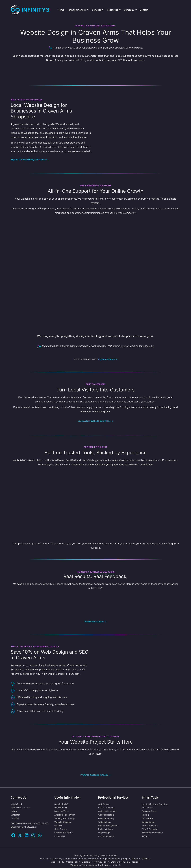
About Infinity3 (61, 804)
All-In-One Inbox (150, 826)
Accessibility (58, 862)
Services (97, 10)
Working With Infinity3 (65, 818)
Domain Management (108, 826)
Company (129, 10)
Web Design (104, 804)
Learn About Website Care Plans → (95, 421)
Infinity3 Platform (77, 10)
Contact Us (60, 836)
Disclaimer (87, 862)
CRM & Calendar (150, 829)
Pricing (145, 815)
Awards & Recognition (65, 815)
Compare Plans (149, 811)
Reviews (58, 826)
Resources (113, 10)
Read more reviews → (95, 622)
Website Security (106, 818)
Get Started (147, 818)
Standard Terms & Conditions (125, 862)
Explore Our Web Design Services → (29, 159)
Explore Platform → (108, 359)
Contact (144, 10)
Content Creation (106, 836)
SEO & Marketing (106, 808)
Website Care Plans (107, 811)
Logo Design (104, 833)
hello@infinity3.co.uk (27, 827)
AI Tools (146, 836)
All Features (147, 808)
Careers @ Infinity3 (63, 833)
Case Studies (61, 829)
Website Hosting (106, 815)
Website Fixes (105, 822)
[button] (88, 10)
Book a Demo (148, 822)
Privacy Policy (102, 862)
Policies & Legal (106, 829)
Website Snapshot (63, 822)
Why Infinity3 (61, 808)
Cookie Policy (73, 862)
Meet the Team (61, 811)
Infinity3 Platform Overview (155, 804)
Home (61, 10)
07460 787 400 (41, 823)
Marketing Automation (152, 833)
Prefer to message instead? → (95, 775)
